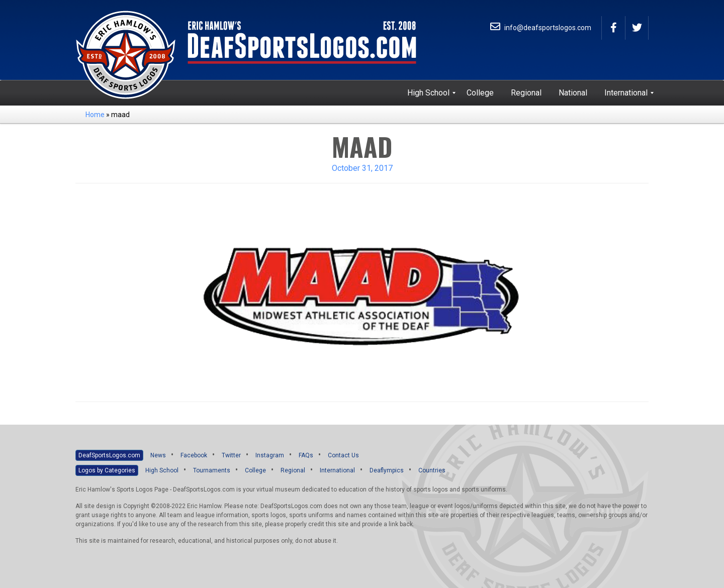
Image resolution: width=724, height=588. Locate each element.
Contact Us (343, 455)
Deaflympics (387, 470)
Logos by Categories (107, 470)
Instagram (270, 455)
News (158, 455)
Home (95, 115)
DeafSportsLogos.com (109, 455)
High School (162, 470)
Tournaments (212, 470)
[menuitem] (428, 93)
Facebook (194, 455)
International (337, 470)
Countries (432, 470)
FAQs (306, 455)
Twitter (231, 455)
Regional (293, 470)
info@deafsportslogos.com (541, 28)
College (255, 470)
